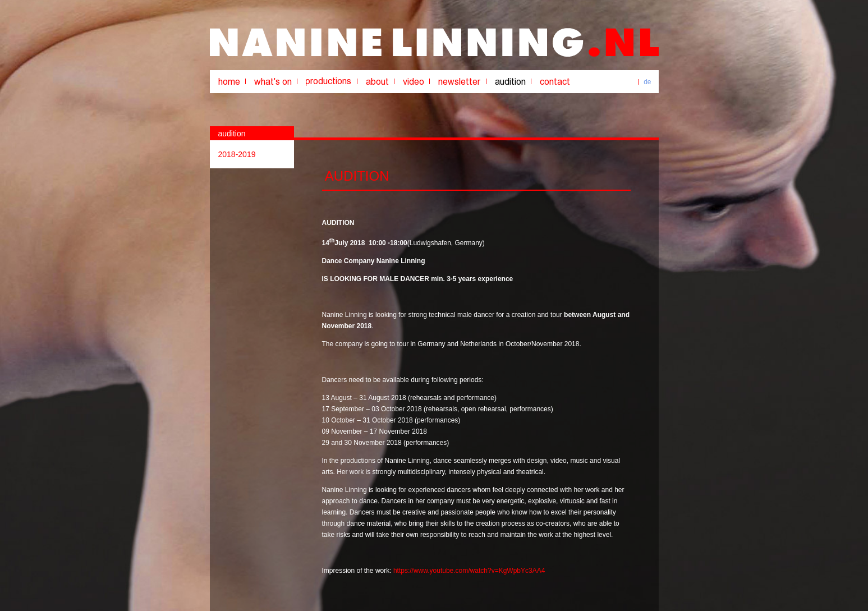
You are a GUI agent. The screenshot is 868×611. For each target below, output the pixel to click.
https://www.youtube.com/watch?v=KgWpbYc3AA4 (469, 571)
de (647, 82)
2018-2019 (237, 154)
